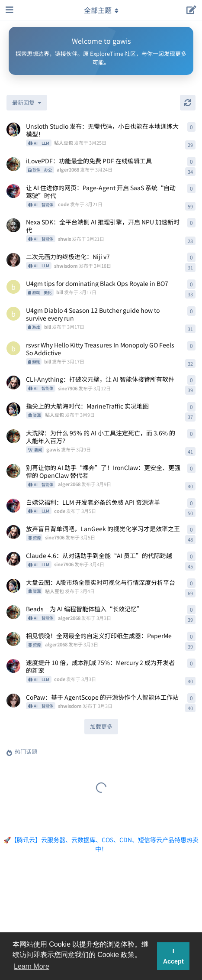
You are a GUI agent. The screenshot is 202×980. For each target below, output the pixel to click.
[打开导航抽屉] (9, 10)
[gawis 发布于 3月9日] (13, 436)
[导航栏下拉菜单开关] (101, 10)
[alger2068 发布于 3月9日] (13, 471)
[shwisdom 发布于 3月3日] (13, 701)
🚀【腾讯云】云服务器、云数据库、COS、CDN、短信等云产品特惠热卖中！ (101, 844)
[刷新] (188, 103)
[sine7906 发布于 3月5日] (13, 532)
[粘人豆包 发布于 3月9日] (13, 409)
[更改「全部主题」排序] (27, 103)
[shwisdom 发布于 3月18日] (13, 260)
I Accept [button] (173, 956)
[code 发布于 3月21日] (13, 191)
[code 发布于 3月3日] (13, 666)
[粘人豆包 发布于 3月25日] (13, 130)
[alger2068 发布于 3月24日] (13, 164)
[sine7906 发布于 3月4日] (13, 559)
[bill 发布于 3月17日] (13, 287)
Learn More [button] (32, 966)
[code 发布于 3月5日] (13, 506)
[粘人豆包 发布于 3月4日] (13, 586)
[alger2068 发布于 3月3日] (13, 612)
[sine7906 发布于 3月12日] (13, 383)
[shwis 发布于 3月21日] (13, 225)
